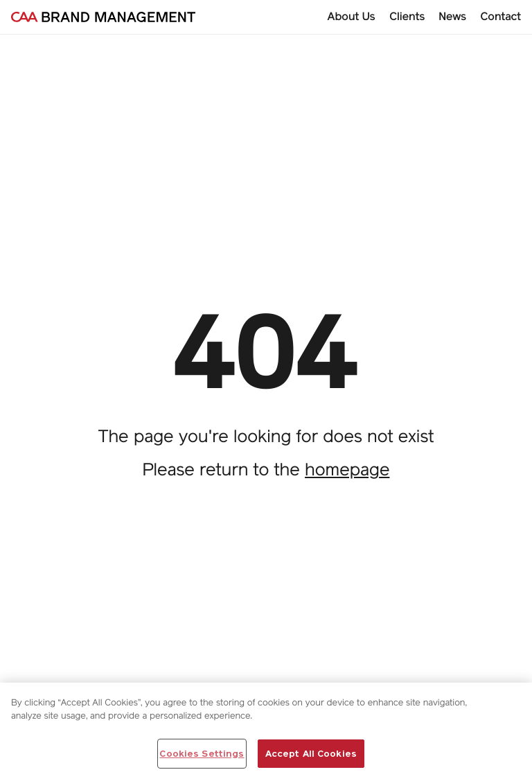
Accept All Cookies (311, 756)
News (452, 16)
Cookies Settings (202, 756)
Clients (407, 16)
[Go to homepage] (103, 17)
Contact (500, 16)
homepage (347, 469)
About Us (352, 16)
